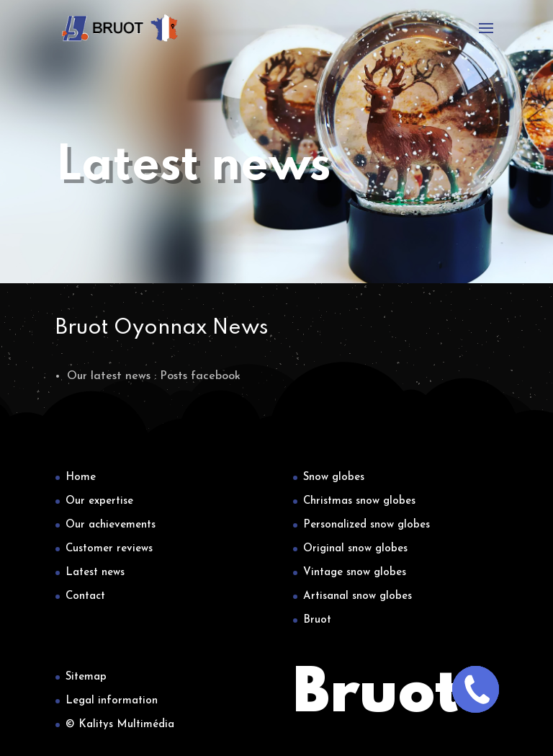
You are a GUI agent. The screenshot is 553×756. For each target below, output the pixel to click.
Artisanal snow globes (358, 596)
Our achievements (111, 525)
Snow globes (334, 477)
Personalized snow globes (367, 525)
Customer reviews (109, 549)
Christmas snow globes (359, 501)
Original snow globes (355, 549)
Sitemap (86, 677)
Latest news (95, 573)
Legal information (112, 701)
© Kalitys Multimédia (120, 725)
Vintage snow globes (355, 573)
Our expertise (99, 501)
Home (81, 477)
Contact (85, 596)
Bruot (317, 620)
